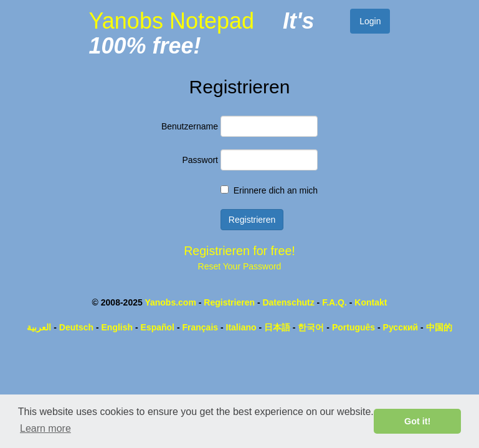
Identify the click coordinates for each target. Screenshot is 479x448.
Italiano (241, 327)
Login (370, 21)
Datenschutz (288, 302)
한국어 (311, 327)
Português (353, 327)
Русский (401, 327)
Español (158, 327)
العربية (39, 327)
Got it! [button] (417, 421)
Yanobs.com (170, 302)
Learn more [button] (45, 428)
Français (200, 327)
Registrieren (229, 302)
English (117, 327)
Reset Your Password (240, 266)
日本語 (277, 327)
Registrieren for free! (239, 251)
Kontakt (371, 302)
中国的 (439, 327)
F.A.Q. (334, 302)
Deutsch (76, 327)
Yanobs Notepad (171, 21)
